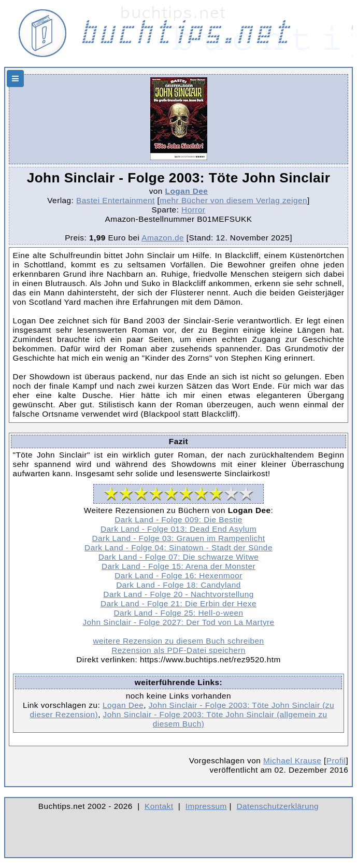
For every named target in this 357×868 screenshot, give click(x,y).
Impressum (206, 806)
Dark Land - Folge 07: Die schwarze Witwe (179, 557)
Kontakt (159, 806)
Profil (336, 760)
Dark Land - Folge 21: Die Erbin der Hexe (178, 603)
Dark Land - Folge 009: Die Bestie (178, 520)
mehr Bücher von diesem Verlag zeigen (233, 200)
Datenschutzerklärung (278, 806)
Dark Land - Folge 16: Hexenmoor (178, 575)
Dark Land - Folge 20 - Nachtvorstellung (178, 594)
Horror (193, 210)
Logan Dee (187, 191)
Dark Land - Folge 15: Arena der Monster (178, 566)
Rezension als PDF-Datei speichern (178, 650)
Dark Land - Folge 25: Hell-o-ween (179, 613)
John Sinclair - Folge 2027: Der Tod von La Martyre (178, 622)
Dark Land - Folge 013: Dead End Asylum (178, 529)
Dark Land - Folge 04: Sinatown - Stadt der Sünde (178, 547)
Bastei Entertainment (116, 200)
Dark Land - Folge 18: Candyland (178, 585)
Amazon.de (163, 238)
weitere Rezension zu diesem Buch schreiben (178, 641)
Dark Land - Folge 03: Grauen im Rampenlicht (179, 538)
